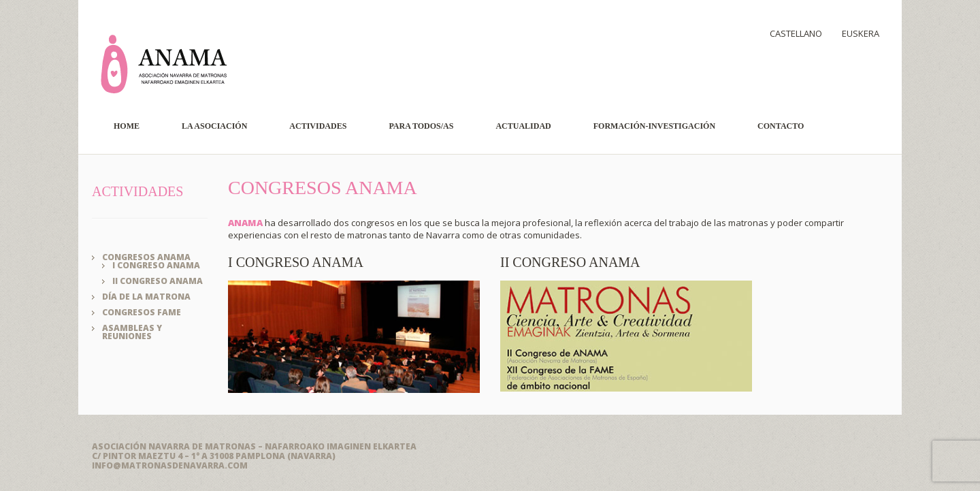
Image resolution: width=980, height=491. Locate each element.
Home (127, 126)
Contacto (781, 126)
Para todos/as (421, 126)
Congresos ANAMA (146, 257)
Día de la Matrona (146, 297)
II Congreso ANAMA (158, 281)
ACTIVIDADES (137, 191)
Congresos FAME (142, 312)
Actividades (318, 126)
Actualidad (523, 126)
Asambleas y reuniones (132, 332)
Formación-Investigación (654, 126)
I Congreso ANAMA (156, 265)
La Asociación (214, 126)
